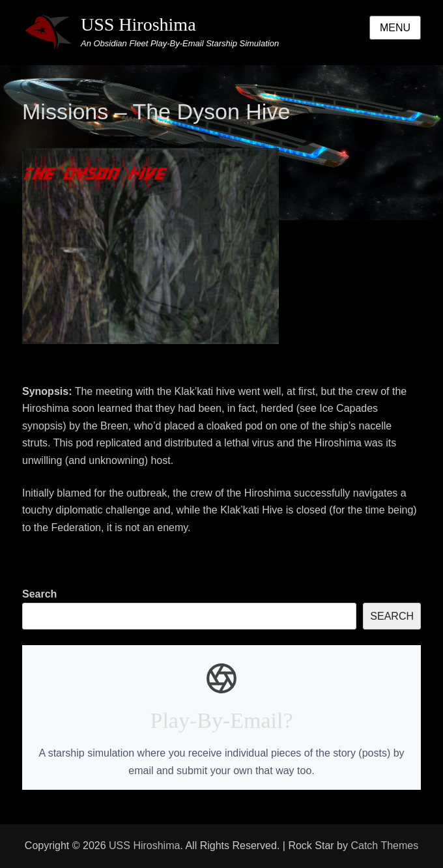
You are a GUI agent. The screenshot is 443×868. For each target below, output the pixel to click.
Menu (395, 28)
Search (39, 594)
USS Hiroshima (138, 24)
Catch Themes (384, 846)
